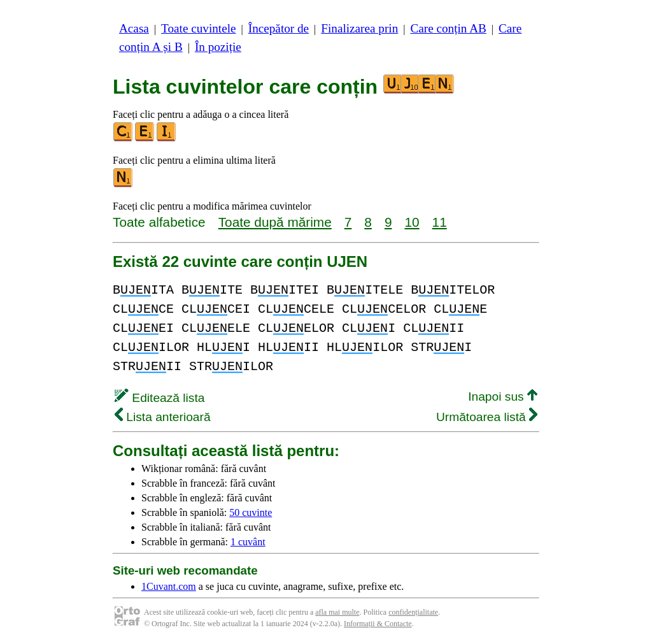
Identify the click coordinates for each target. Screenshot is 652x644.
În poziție (218, 47)
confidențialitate (413, 612)
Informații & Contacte (378, 624)
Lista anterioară (163, 417)
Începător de (279, 28)
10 (412, 222)
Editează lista (159, 398)
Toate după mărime (275, 222)
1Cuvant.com (169, 586)
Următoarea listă (487, 417)
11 (440, 222)
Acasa (134, 28)
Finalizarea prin (359, 28)
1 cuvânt (248, 542)
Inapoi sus (503, 397)
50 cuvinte (251, 512)
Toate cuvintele (198, 28)
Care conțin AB (448, 28)
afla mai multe (337, 612)
